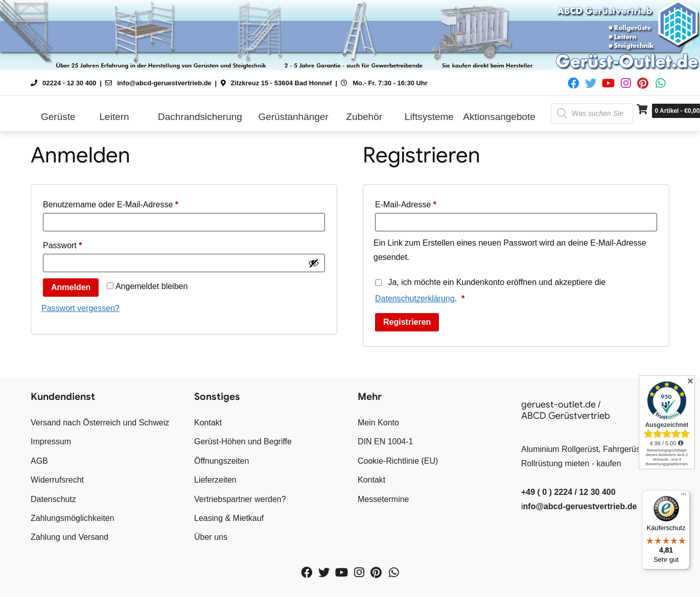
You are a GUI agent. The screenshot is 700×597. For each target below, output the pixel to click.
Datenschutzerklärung (415, 298)
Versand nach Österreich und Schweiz (100, 423)
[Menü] (684, 496)
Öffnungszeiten (221, 461)
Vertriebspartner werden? (240, 499)
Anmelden (71, 287)
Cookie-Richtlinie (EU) (398, 461)
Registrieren (407, 322)
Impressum (51, 441)
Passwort (83, 244)
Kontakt (208, 423)
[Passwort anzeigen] (314, 263)
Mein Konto (378, 423)
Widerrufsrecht (57, 480)
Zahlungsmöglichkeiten (73, 518)
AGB (39, 461)
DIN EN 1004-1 (386, 441)
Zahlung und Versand (69, 537)
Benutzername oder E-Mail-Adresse (131, 203)
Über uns (211, 537)
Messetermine (383, 499)
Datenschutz (53, 499)
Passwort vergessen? (80, 308)
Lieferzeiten (215, 480)
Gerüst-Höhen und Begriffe (243, 441)
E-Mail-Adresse (426, 203)
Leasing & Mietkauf (229, 518)
